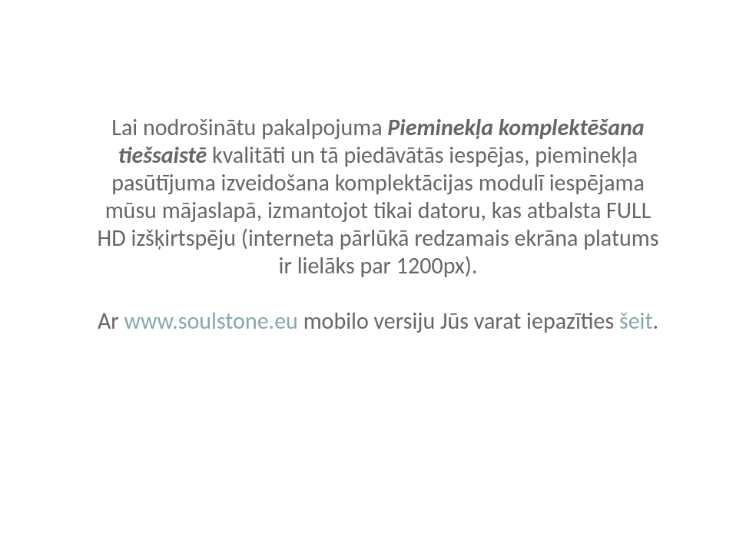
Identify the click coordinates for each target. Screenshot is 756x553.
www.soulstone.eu (211, 321)
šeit (636, 321)
